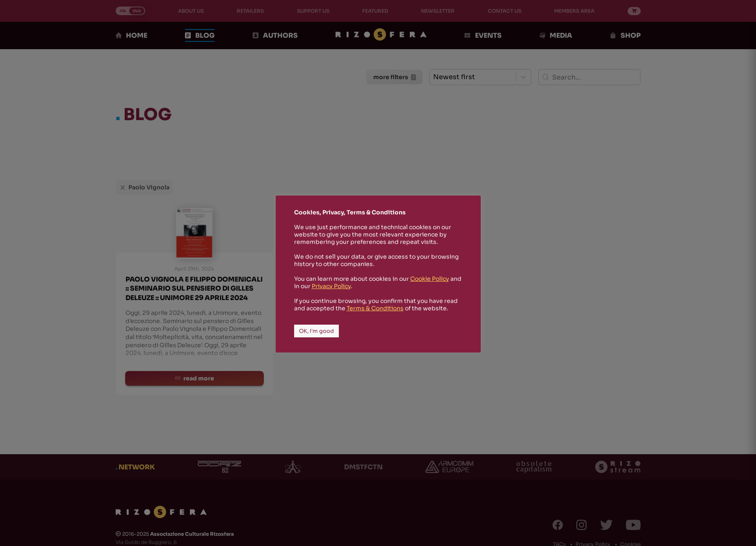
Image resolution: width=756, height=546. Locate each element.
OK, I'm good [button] (316, 331)
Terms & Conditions (375, 308)
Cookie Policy (430, 279)
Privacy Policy (331, 286)
